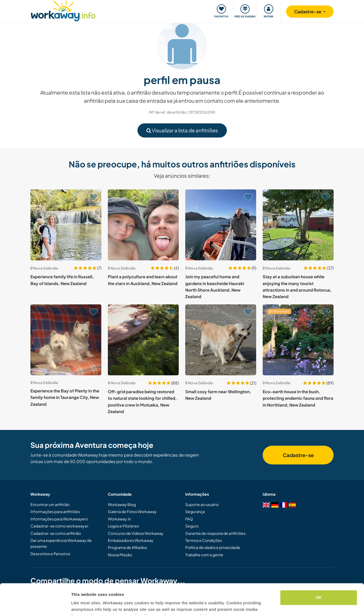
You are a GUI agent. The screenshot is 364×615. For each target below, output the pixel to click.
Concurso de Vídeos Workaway (136, 533)
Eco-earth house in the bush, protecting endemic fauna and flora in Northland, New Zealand (298, 398)
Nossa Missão (120, 555)
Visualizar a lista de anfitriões (182, 130)
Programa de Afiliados (127, 547)
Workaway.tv (119, 519)
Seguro (192, 526)
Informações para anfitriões (55, 511)
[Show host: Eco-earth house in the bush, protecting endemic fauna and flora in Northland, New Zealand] (298, 340)
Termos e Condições (204, 540)
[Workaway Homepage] (63, 10)
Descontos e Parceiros (50, 554)
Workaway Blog (122, 504)
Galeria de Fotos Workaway (132, 511)
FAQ (189, 519)
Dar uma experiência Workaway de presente (61, 543)
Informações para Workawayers (59, 519)
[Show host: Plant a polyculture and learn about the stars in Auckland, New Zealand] (143, 225)
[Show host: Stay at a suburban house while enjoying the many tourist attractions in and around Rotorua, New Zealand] (298, 225)
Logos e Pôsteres (123, 526)
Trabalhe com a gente (204, 555)
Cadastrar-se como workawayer (59, 526)
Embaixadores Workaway (131, 540)
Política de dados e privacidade (213, 547)
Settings (79, 604)
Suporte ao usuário (202, 504)
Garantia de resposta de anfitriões (215, 533)
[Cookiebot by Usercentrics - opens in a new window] (35, 604)
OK (319, 571)
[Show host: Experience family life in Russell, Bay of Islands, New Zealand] (66, 225)
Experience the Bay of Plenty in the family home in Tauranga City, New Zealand (65, 397)
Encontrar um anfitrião (50, 504)
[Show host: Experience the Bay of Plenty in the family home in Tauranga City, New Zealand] (66, 340)
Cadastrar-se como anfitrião (56, 533)
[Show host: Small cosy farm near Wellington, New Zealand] (221, 340)
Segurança (195, 511)
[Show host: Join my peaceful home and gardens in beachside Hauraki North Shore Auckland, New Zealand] (221, 225)
